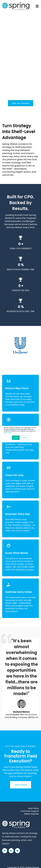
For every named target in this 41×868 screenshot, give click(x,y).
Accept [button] (16, 438)
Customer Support (30, 811)
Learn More (21, 785)
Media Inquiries (32, 814)
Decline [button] (25, 438)
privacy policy (8, 433)
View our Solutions (21, 103)
